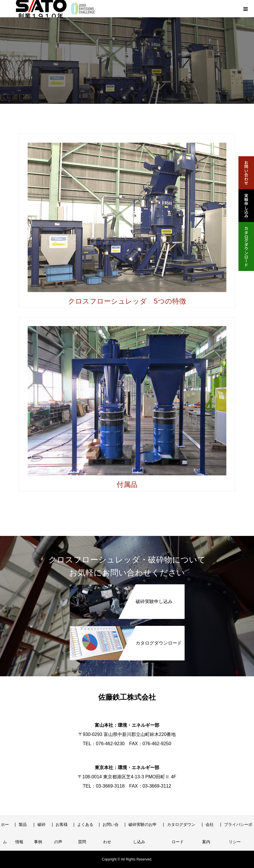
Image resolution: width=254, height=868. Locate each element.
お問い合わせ (246, 173)
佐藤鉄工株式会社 (127, 697)
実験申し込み (246, 206)
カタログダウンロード (246, 246)
